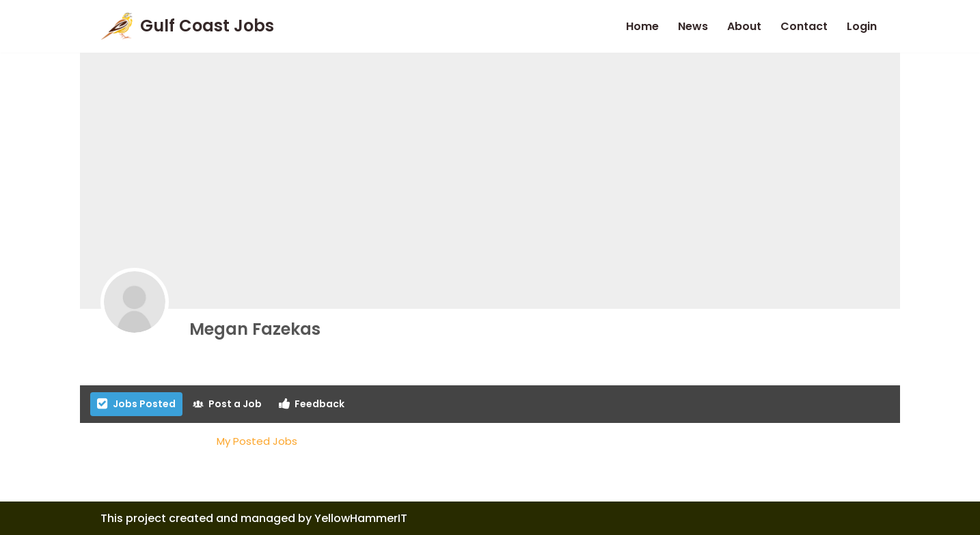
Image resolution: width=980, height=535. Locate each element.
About (744, 26)
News (693, 26)
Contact (804, 26)
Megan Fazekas (255, 329)
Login (862, 26)
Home (642, 26)
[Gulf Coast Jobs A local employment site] (187, 26)
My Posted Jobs (257, 441)
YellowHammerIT (361, 518)
